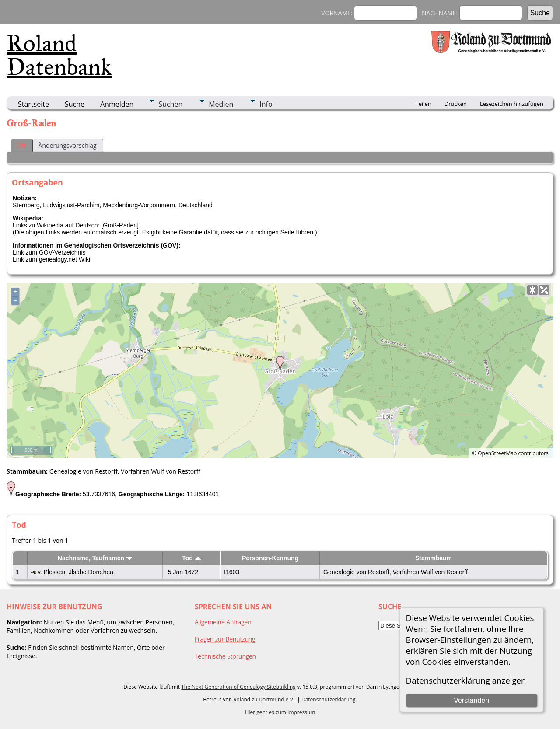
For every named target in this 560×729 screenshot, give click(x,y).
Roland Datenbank (59, 55)
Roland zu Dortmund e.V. (264, 699)
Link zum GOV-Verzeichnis (49, 252)
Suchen (170, 104)
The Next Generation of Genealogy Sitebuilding (238, 687)
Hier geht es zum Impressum (280, 712)
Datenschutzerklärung (329, 699)
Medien (221, 104)
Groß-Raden (120, 225)
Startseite (33, 104)
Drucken (456, 104)
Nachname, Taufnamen (95, 558)
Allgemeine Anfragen (223, 622)
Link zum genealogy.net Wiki (51, 259)
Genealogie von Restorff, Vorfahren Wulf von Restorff (395, 572)
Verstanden (471, 700)
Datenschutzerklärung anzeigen (466, 680)
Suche (75, 104)
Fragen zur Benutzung (225, 639)
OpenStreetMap (497, 453)
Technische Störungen (225, 656)
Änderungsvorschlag (68, 145)
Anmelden (117, 104)
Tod (192, 558)
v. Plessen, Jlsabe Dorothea (75, 572)
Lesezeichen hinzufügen (512, 104)
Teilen (423, 104)
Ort (21, 145)
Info (266, 104)
